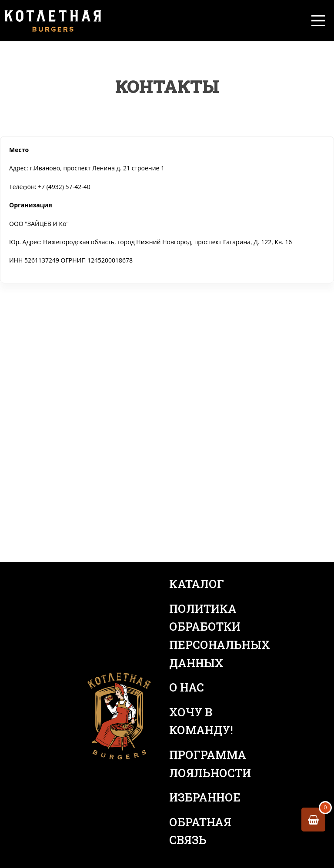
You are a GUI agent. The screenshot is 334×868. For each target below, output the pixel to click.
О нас (187, 687)
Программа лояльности (210, 764)
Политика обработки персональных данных (210, 636)
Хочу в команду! (201, 721)
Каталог (197, 584)
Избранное (205, 797)
